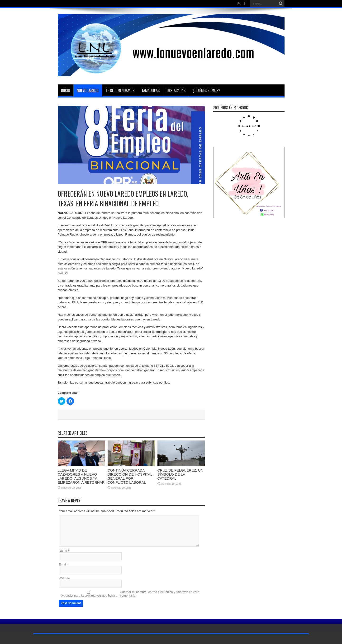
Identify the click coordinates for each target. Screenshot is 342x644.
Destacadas (176, 90)
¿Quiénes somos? (206, 90)
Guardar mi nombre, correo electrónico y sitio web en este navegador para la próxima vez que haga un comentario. (129, 594)
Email (63, 564)
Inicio (66, 90)
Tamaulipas (151, 90)
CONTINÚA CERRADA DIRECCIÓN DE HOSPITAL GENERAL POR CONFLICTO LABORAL (130, 476)
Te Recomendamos (120, 90)
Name (63, 551)
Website (64, 578)
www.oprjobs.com (112, 370)
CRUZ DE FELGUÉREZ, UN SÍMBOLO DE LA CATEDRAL (180, 474)
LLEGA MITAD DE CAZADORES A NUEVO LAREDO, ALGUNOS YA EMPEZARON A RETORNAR (81, 476)
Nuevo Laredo (88, 90)
